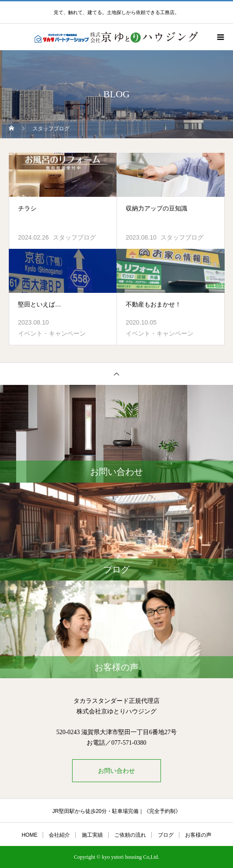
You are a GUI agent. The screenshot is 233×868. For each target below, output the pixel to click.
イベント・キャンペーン (52, 333)
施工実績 (92, 835)
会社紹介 (59, 835)
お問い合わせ (116, 771)
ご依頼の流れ (130, 835)
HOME (29, 835)
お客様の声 (198, 835)
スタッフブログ (74, 237)
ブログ (166, 835)
